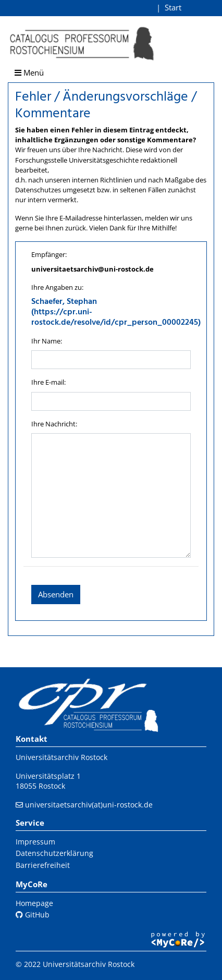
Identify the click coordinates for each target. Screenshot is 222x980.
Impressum (35, 842)
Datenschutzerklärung (54, 853)
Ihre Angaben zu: (57, 287)
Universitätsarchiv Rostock (61, 757)
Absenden (56, 594)
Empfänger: (49, 254)
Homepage (34, 903)
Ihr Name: (47, 341)
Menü (29, 72)
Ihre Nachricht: (54, 424)
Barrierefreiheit (43, 865)
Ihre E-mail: (48, 382)
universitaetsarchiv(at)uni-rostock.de (89, 805)
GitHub (33, 915)
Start (173, 7)
